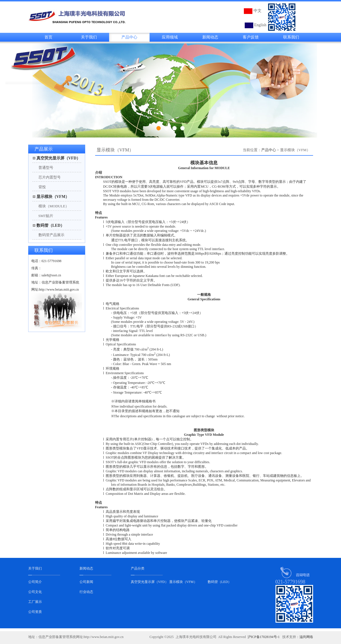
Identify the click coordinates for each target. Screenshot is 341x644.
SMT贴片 (46, 216)
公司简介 (35, 582)
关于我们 (89, 37)
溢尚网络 (306, 637)
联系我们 (291, 37)
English (260, 25)
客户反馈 (251, 37)
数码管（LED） (51, 225)
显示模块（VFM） (53, 197)
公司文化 (35, 592)
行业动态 (86, 592)
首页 (48, 37)
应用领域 (170, 37)
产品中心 (129, 37)
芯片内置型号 (50, 177)
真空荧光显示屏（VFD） (59, 158)
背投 (42, 187)
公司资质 (35, 612)
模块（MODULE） (54, 206)
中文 (258, 11)
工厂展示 (35, 602)
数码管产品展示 (51, 235)
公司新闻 (86, 582)
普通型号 (46, 168)
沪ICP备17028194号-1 (264, 637)
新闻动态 (210, 37)
